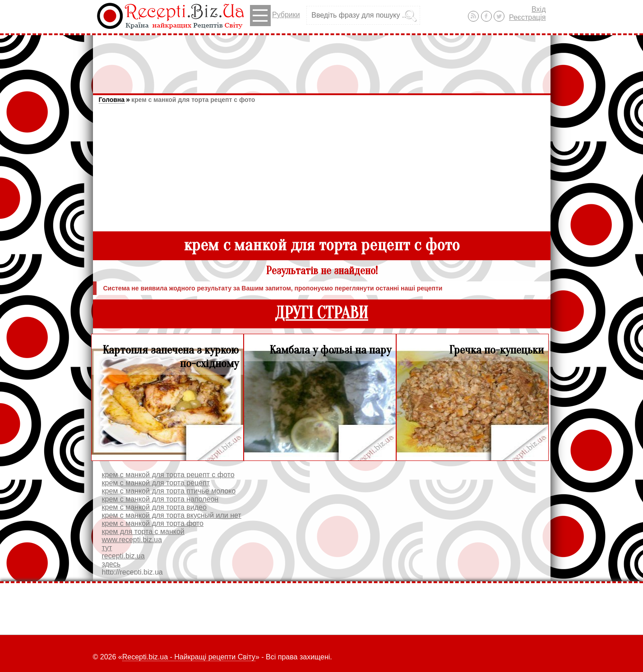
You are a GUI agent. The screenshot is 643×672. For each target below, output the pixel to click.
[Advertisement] (322, 60)
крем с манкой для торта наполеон (160, 499)
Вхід (539, 9)
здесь (111, 564)
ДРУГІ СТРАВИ (321, 313)
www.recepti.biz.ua (132, 540)
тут (107, 548)
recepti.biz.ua (123, 556)
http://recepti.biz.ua (132, 572)
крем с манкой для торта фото (153, 523)
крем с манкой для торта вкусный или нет (172, 515)
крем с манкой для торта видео (154, 507)
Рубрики (275, 16)
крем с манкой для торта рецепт (156, 483)
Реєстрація (527, 17)
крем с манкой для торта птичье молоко (169, 491)
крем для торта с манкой (143, 532)
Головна (112, 100)
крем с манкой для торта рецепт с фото (193, 100)
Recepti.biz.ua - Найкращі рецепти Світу (189, 657)
